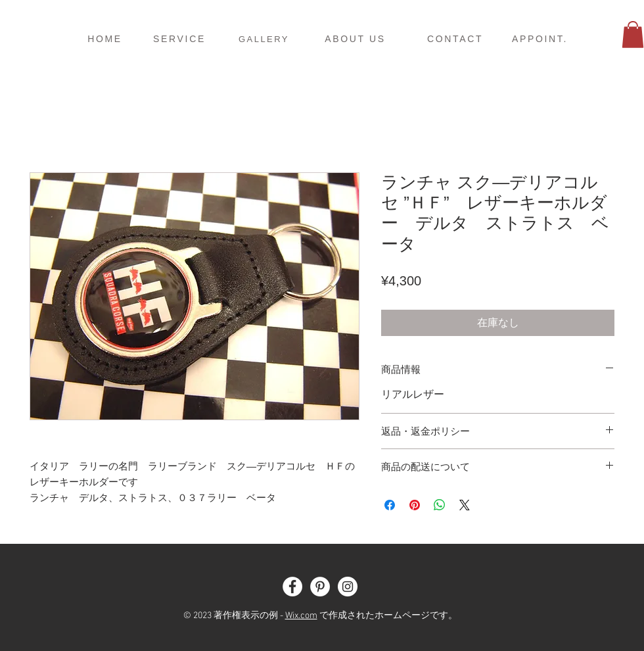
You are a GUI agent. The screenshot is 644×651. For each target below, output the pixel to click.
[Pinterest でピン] (415, 505)
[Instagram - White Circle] (348, 587)
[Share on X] (465, 505)
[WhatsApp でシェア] (440, 505)
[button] (633, 35)
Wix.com (301, 616)
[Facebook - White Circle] (292, 587)
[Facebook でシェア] (390, 505)
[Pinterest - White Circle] (320, 587)
